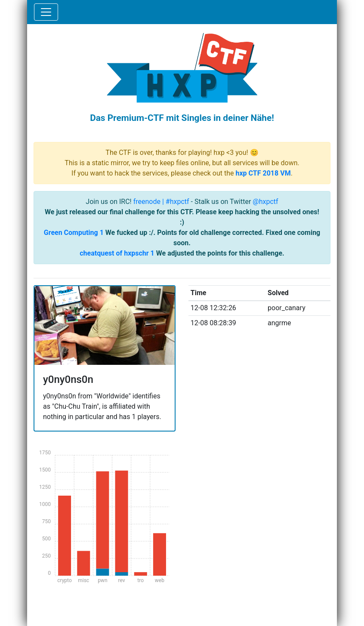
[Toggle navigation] (46, 12)
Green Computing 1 (74, 233)
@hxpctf (265, 202)
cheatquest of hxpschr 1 (117, 253)
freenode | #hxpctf (161, 202)
